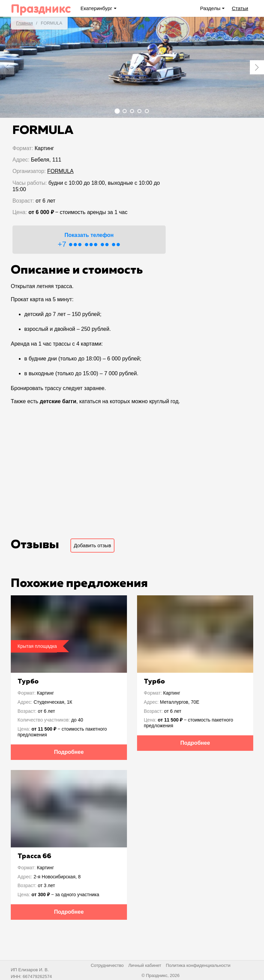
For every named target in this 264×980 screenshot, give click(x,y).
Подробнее (69, 752)
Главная (24, 23)
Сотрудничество (107, 965)
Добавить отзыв (92, 545)
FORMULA (60, 171)
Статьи (240, 8)
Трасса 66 (34, 856)
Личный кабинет (145, 965)
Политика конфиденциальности (198, 965)
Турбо (28, 681)
